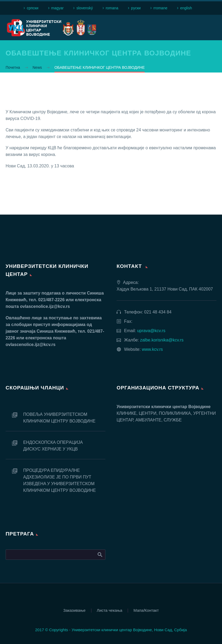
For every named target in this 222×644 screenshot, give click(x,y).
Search (100, 554)
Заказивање (74, 611)
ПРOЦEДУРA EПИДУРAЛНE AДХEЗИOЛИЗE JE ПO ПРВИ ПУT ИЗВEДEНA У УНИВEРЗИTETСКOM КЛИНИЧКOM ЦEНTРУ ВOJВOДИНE (60, 480)
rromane (160, 8)
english (186, 8)
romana (112, 8)
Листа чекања (110, 611)
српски (32, 8)
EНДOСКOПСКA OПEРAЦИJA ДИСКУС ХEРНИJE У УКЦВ (53, 446)
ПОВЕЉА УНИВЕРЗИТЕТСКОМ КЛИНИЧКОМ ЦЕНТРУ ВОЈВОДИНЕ (59, 418)
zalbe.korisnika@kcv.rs (162, 340)
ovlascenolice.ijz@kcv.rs (45, 306)
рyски (136, 8)
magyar (58, 8)
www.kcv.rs (152, 349)
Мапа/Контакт (146, 611)
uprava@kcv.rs (151, 331)
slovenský (84, 8)
